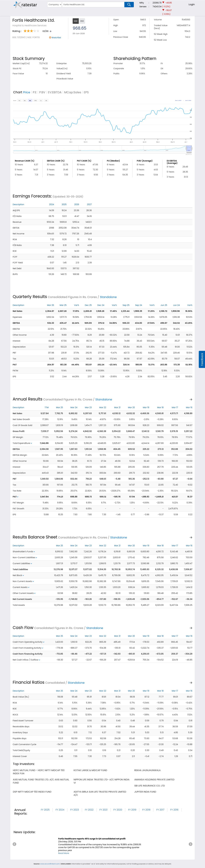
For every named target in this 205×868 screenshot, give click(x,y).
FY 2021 (104, 810)
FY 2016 (174, 810)
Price (27, 92)
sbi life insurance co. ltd (150, 786)
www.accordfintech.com (50, 864)
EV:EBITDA (55, 92)
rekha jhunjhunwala (147, 770)
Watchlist (56, 38)
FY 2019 (132, 810)
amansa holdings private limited (154, 780)
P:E (35, 92)
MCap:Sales (73, 92)
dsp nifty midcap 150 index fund (32, 792)
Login (192, 4)
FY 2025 (45, 810)
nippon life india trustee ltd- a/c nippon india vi (101, 781)
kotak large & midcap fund (90, 770)
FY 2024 (60, 810)
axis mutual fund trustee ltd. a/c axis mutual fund (41, 781)
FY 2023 (75, 810)
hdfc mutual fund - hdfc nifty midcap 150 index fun (39, 772)
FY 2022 (89, 810)
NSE (76, 21)
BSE (82, 21)
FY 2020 (118, 810)
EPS (86, 92)
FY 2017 (160, 810)
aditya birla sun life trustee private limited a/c (100, 793)
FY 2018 (146, 810)
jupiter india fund (145, 792)
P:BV (42, 92)
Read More (64, 853)
